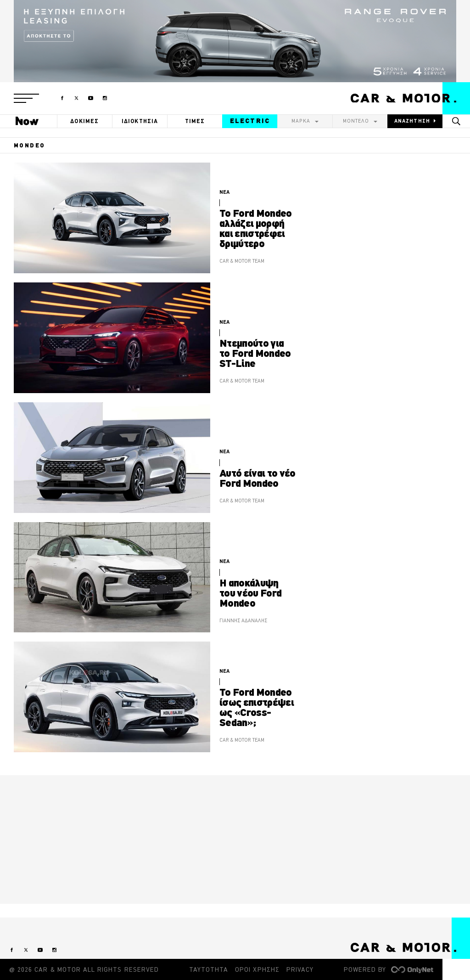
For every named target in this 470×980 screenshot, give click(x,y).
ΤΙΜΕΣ (195, 121)
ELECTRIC (250, 121)
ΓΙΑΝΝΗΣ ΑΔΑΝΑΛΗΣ (243, 620)
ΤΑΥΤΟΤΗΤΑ (209, 969)
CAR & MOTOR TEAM (242, 261)
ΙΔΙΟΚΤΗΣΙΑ (140, 121)
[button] (26, 98)
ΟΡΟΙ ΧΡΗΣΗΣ (257, 969)
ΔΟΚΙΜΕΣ (84, 121)
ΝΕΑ (224, 192)
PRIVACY (300, 969)
